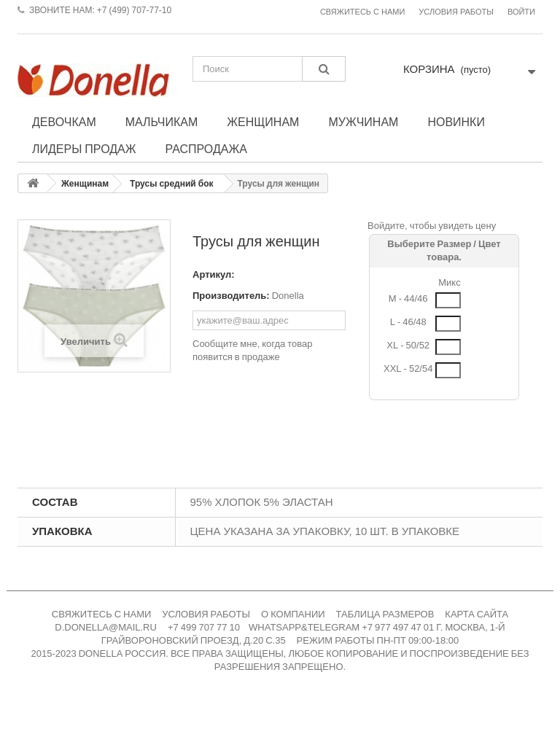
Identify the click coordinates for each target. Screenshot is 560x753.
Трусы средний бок (171, 184)
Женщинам (263, 122)
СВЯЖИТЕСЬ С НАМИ (102, 614)
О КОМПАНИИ (293, 614)
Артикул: (214, 274)
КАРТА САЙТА (477, 614)
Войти (521, 12)
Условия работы (456, 12)
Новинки (456, 122)
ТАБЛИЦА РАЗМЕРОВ (385, 614)
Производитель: (231, 296)
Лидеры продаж (84, 149)
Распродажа (206, 149)
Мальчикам (162, 122)
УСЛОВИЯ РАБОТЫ (206, 614)
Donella (288, 296)
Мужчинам (363, 122)
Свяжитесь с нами (362, 12)
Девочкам (64, 122)
